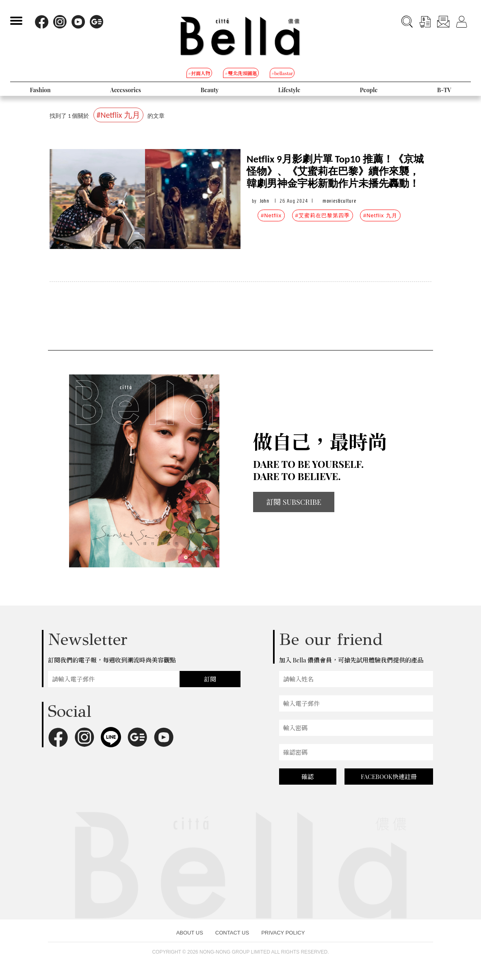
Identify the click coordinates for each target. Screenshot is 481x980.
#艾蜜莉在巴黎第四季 (323, 215)
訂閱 (210, 679)
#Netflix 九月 (380, 215)
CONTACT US (232, 933)
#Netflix (271, 215)
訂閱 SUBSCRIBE (294, 502)
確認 (308, 777)
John (265, 201)
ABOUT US (190, 933)
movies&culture (339, 201)
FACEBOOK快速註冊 (389, 777)
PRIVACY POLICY (283, 933)
